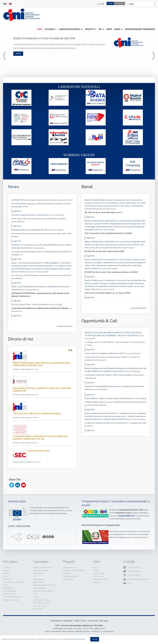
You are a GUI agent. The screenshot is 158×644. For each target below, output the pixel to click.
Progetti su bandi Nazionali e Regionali (74, 572)
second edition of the (20, 207)
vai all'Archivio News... (65, 326)
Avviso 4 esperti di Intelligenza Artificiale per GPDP (104, 353)
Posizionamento (9, 594)
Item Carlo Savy (39, 606)
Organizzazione (9, 588)
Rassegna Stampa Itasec (39, 451)
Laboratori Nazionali (70, 29)
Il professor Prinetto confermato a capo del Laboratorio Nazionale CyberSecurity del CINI (40, 438)
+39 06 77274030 (134, 567)
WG (100, 29)
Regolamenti (8, 579)
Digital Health (38, 582)
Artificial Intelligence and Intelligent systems (43, 569)
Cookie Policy (93, 621)
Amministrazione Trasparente (140, 29)
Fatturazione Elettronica (12, 597)
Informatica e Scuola (41, 600)
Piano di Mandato (10, 591)
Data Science (38, 573)
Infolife (36, 597)
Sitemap (96, 582)
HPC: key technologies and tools (44, 592)
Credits (77, 621)
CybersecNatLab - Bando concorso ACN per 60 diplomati (108, 398)
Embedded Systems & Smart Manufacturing (45, 587)
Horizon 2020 (17, 501)
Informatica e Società (42, 603)
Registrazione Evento (11, 600)
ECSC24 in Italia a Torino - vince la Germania (29, 305)
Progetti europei (70, 568)
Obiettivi (6, 573)
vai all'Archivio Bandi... (138, 308)
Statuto (6, 576)
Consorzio (7, 570)
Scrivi (130, 583)
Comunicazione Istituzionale (14, 582)
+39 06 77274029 (134, 571)
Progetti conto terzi (71, 576)
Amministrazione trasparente (101, 525)
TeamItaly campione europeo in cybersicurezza (30, 215)
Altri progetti (68, 579)
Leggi (18, 54)
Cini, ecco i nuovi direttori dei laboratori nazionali (37, 414)
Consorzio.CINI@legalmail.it (138, 579)
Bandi (117, 29)
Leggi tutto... (17, 211)
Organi (6, 585)
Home (39, 29)
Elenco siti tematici (100, 579)
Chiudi (95, 639)
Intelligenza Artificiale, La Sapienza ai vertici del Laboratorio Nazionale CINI (42, 390)
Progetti (89, 29)
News (109, 29)
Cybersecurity (39, 579)
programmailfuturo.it (127, 516)
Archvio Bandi (99, 573)
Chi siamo (49, 29)
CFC (35, 576)
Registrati (120, 3)
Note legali (104, 621)
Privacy (83, 621)
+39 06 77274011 (134, 575)
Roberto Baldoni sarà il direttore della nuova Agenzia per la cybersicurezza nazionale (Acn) (42, 364)
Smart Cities (38, 609)
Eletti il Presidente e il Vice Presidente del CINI (29, 230)
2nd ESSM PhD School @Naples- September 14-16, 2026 (34, 200)
